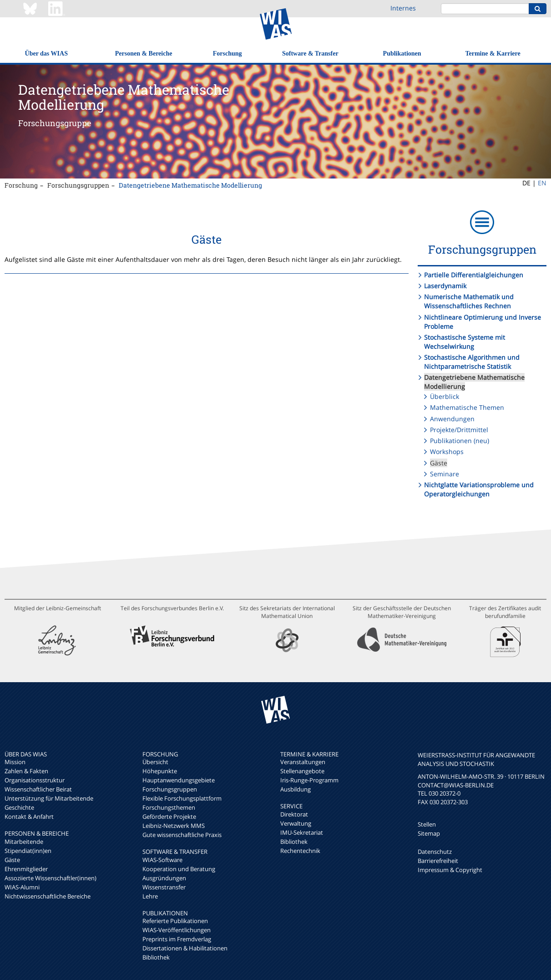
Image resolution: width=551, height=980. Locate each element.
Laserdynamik (445, 286)
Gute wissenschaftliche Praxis (182, 835)
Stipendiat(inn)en (28, 851)
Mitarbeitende (24, 842)
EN (542, 183)
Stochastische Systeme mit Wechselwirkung (465, 342)
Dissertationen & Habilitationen (185, 948)
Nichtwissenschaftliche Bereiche (48, 896)
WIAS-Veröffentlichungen (177, 930)
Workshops (447, 452)
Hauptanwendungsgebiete (179, 780)
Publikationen (402, 54)
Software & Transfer (310, 54)
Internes (403, 8)
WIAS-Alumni (22, 887)
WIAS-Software (162, 860)
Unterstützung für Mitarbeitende (49, 798)
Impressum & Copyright (450, 870)
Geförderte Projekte (169, 817)
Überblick (445, 396)
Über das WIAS (46, 54)
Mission (15, 762)
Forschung (227, 54)
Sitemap (429, 833)
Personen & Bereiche (144, 54)
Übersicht (155, 762)
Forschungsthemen (169, 807)
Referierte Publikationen (175, 921)
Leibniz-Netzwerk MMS (174, 826)
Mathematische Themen (467, 407)
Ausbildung (296, 789)
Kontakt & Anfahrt (29, 817)
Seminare (445, 474)
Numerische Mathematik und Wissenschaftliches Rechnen (469, 301)
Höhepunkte (160, 771)
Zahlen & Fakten (26, 771)
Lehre (150, 896)
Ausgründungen (164, 878)
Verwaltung (296, 823)
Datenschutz (435, 852)
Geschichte (19, 807)
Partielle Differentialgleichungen (474, 275)
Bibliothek (156, 957)
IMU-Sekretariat (302, 832)
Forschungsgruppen (78, 185)
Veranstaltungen (303, 762)
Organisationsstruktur (35, 780)
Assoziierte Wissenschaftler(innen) (51, 878)
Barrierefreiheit (438, 861)
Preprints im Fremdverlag (177, 939)
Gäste (439, 463)
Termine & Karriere (493, 54)
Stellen (427, 824)
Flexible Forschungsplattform (182, 798)
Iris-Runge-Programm (309, 780)
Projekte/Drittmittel (459, 430)
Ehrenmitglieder (26, 869)
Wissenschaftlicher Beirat (38, 789)
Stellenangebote (302, 771)
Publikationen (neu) (460, 441)
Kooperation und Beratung (179, 869)
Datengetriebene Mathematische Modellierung (190, 185)
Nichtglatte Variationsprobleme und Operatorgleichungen (479, 489)
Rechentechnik (300, 851)
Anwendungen (452, 419)
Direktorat (294, 814)
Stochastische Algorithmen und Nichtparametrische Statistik (472, 362)
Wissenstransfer (164, 887)
